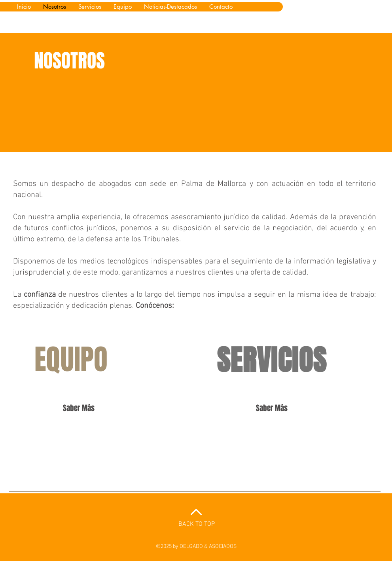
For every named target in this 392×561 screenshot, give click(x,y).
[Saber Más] (79, 408)
